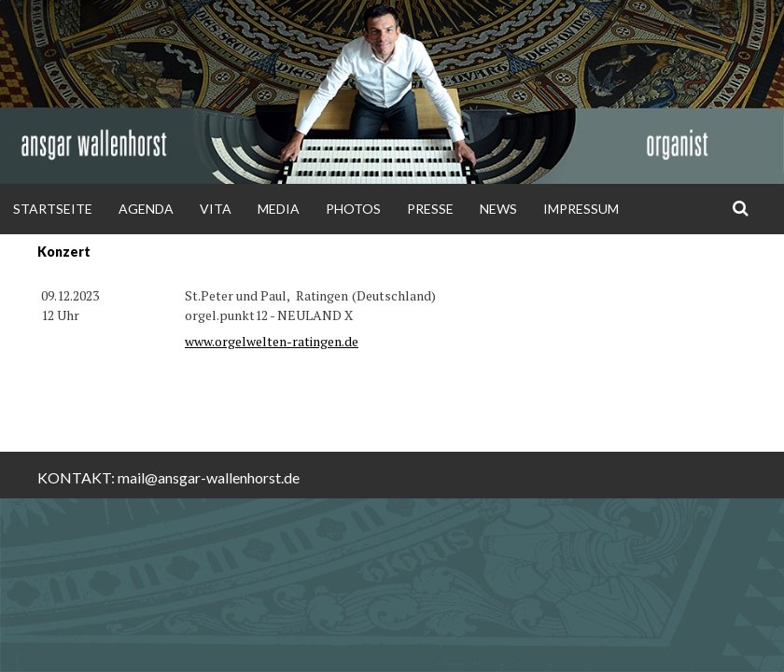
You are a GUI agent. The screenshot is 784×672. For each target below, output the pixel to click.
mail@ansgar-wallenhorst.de (209, 477)
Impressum (581, 209)
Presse (430, 209)
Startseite (53, 209)
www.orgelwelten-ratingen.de (272, 341)
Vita (216, 209)
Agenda (146, 209)
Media (279, 209)
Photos (353, 209)
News (498, 209)
